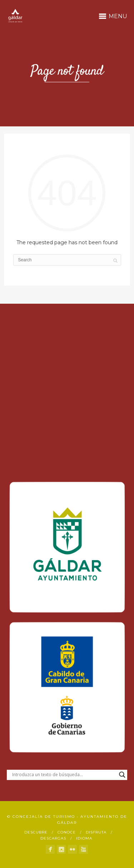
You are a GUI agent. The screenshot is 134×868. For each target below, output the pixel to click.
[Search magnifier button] (122, 775)
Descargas (53, 838)
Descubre (36, 832)
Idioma (84, 838)
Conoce (67, 832)
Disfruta (96, 832)
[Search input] (64, 775)
